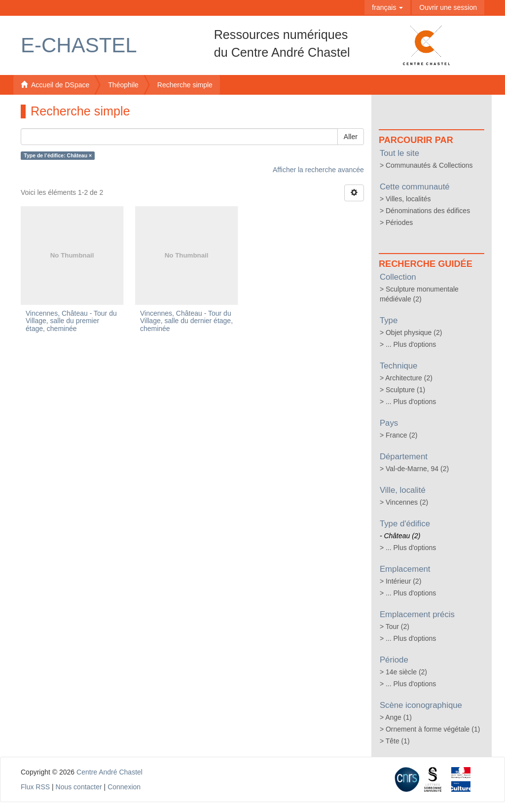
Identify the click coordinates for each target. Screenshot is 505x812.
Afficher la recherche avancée (318, 170)
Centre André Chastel (109, 772)
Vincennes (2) (407, 502)
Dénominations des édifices (428, 211)
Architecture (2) (409, 378)
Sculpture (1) (405, 390)
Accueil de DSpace (55, 85)
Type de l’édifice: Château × (58, 155)
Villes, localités (408, 199)
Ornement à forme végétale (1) (433, 729)
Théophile (123, 85)
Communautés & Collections (429, 165)
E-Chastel (79, 45)
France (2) (402, 435)
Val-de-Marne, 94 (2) (417, 469)
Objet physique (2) (414, 332)
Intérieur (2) (403, 581)
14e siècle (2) (406, 672)
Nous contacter (79, 787)
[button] (387, 7)
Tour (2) (397, 627)
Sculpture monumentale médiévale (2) (419, 294)
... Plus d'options (411, 344)
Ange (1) (398, 717)
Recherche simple (185, 85)
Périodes (399, 222)
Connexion (124, 787)
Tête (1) (398, 741)
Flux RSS (35, 787)
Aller (351, 137)
